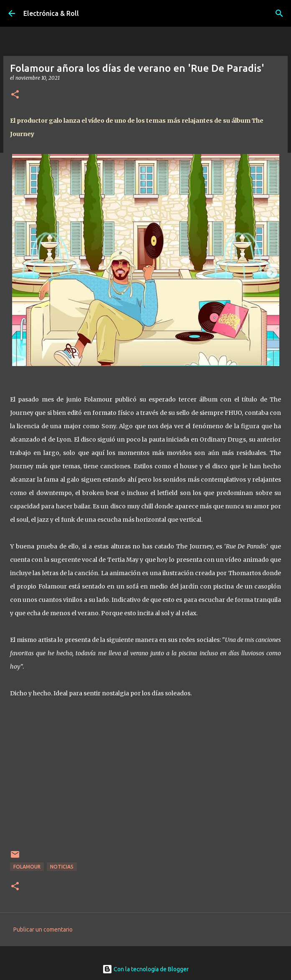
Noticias (62, 867)
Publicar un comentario (43, 929)
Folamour (27, 867)
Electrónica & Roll (51, 13)
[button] (15, 95)
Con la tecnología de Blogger (145, 969)
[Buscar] (279, 13)
